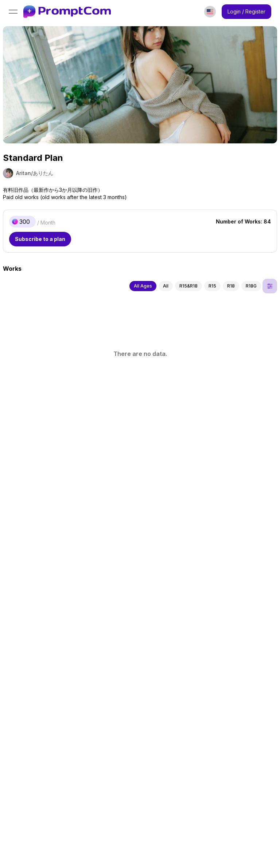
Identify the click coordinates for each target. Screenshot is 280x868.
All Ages (143, 286)
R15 (212, 286)
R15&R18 (188, 286)
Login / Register (246, 11)
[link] (67, 12)
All (166, 286)
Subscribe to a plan (40, 239)
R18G (251, 286)
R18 (231, 286)
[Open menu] (13, 12)
